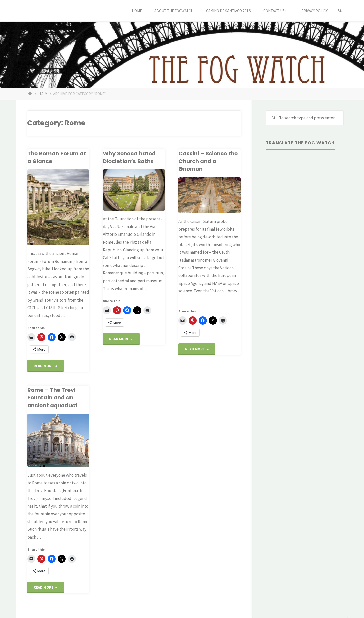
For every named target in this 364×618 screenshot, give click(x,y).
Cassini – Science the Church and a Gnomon (209, 161)
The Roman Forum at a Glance (56, 157)
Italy (43, 94)
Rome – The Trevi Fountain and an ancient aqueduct (53, 398)
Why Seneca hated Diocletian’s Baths (130, 157)
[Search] (340, 11)
